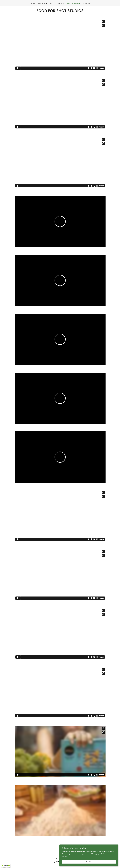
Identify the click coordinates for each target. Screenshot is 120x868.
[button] (6, 866)
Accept (98, 861)
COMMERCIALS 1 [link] (57, 3)
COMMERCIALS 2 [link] (74, 3)
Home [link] (32, 3)
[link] (60, 861)
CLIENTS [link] (87, 3)
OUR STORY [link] (43, 3)
